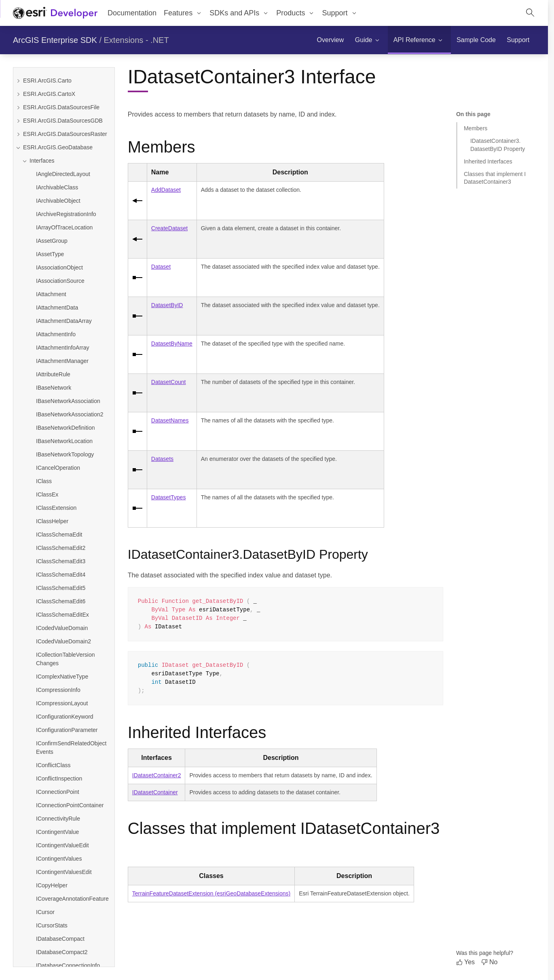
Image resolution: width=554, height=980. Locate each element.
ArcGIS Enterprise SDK (55, 40)
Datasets (162, 459)
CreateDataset (169, 228)
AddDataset (166, 190)
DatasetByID (167, 305)
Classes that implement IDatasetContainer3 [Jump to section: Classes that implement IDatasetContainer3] (495, 178)
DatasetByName (172, 344)
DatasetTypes (169, 497)
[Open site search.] (530, 13)
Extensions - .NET (136, 40)
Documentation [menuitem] (132, 13)
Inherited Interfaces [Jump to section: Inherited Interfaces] (488, 161)
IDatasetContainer (155, 792)
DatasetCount (169, 382)
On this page (473, 114)
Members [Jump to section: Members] (476, 128)
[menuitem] (183, 13)
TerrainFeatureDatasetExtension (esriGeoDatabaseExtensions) (211, 893)
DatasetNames (170, 420)
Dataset (161, 267)
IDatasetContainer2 (157, 775)
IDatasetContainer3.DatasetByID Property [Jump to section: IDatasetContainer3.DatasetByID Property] (498, 145)
